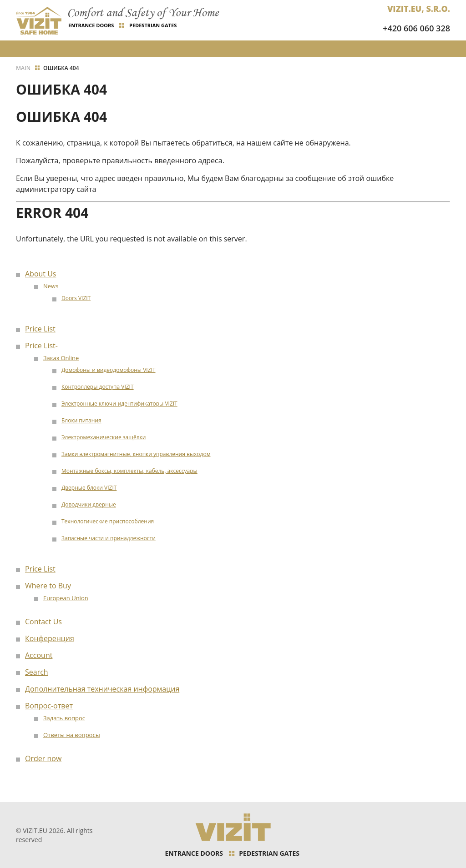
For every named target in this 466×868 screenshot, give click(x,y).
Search (37, 672)
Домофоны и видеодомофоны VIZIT (109, 370)
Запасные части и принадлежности (109, 538)
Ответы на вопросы (72, 735)
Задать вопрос (64, 718)
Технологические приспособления (108, 521)
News (51, 286)
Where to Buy (48, 586)
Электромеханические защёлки (104, 437)
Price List (40, 329)
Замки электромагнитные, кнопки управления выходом (136, 454)
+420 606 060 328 (416, 28)
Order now (43, 758)
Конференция (50, 638)
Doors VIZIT (76, 298)
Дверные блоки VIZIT (89, 488)
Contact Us (43, 622)
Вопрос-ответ (49, 706)
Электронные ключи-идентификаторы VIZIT (119, 404)
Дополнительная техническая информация (102, 689)
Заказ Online (61, 358)
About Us (41, 274)
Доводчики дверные (89, 504)
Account (39, 655)
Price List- (41, 346)
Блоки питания (81, 420)
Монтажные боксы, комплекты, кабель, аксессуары (129, 471)
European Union (66, 598)
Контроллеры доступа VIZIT (98, 387)
